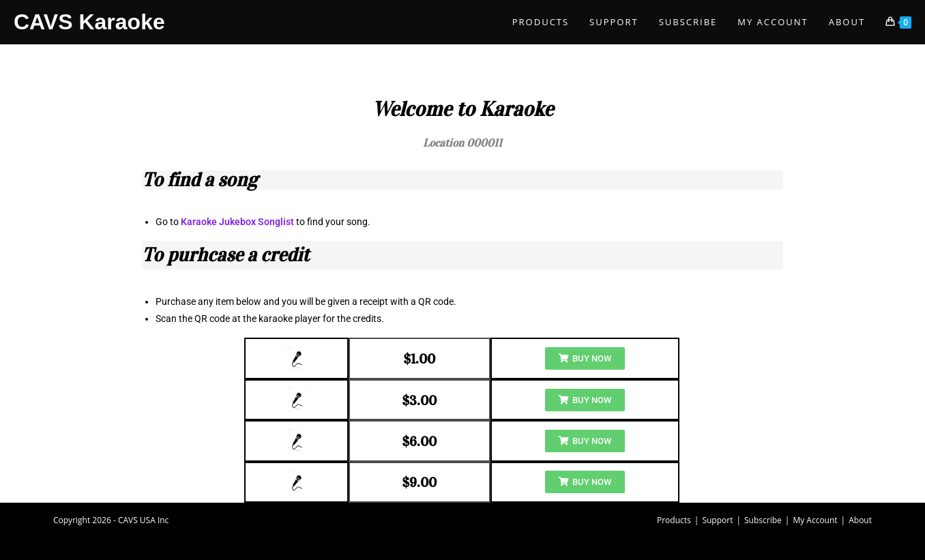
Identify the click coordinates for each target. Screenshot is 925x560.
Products (674, 520)
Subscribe (763, 520)
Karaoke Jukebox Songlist (237, 222)
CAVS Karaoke (89, 22)
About (860, 520)
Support (717, 520)
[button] (585, 358)
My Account (815, 520)
